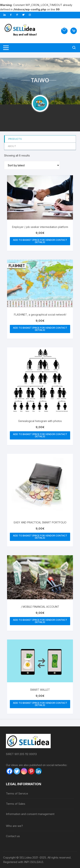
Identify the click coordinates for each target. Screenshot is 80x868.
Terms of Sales (16, 804)
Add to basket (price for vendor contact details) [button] (40, 241)
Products (15, 139)
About (12, 146)
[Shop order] (32, 165)
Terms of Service (17, 793)
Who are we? (14, 826)
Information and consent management (30, 814)
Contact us (13, 836)
